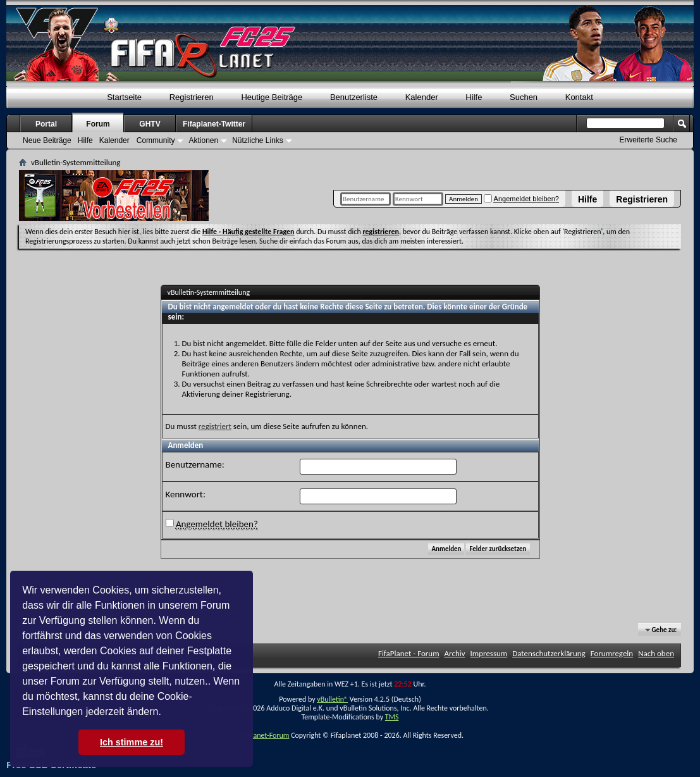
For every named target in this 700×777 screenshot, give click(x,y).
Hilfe (587, 199)
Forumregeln (612, 653)
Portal (46, 124)
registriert (215, 426)
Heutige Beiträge (272, 97)
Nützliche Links (258, 140)
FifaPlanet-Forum (263, 735)
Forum (98, 124)
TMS (392, 717)
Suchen (524, 97)
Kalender (422, 97)
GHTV (150, 124)
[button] (166, 713)
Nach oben (656, 653)
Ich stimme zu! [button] (132, 742)
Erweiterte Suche (648, 140)
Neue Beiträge (47, 140)
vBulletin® (332, 699)
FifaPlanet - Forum (409, 653)
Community (156, 140)
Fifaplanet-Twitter (214, 124)
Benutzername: (195, 464)
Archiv (455, 653)
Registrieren (642, 199)
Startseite (124, 97)
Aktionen (203, 140)
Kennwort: (186, 494)
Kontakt (579, 97)
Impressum (489, 653)
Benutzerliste (354, 97)
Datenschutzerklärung (549, 653)
